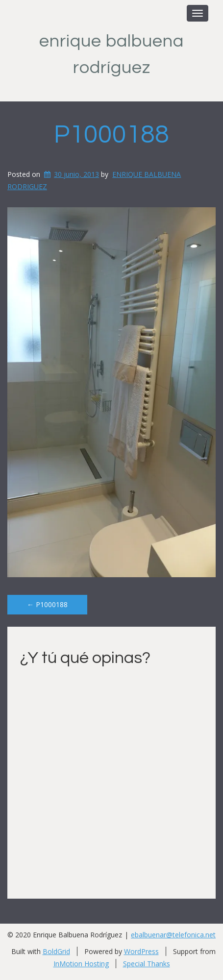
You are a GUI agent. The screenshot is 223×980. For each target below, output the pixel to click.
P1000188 (111, 135)
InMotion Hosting (81, 964)
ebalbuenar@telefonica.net (173, 935)
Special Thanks (147, 964)
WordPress (141, 951)
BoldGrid (56, 951)
